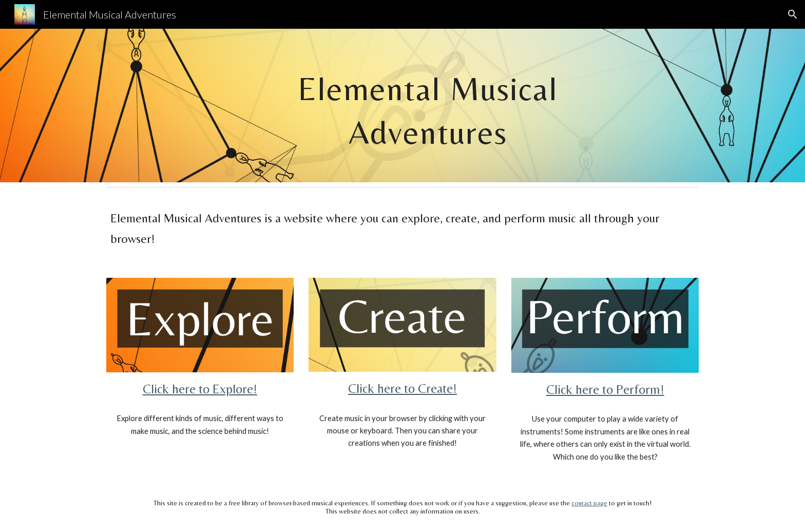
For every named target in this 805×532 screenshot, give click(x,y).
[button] (793, 14)
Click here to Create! (402, 388)
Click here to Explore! (200, 389)
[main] (428, 106)
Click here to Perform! (605, 389)
